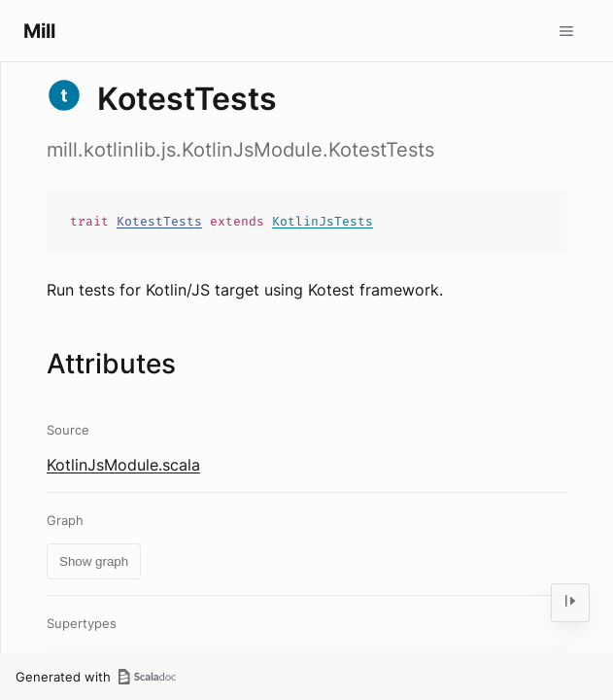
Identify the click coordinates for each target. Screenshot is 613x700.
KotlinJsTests (323, 221)
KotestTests (159, 221)
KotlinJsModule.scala (123, 465)
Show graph (94, 561)
